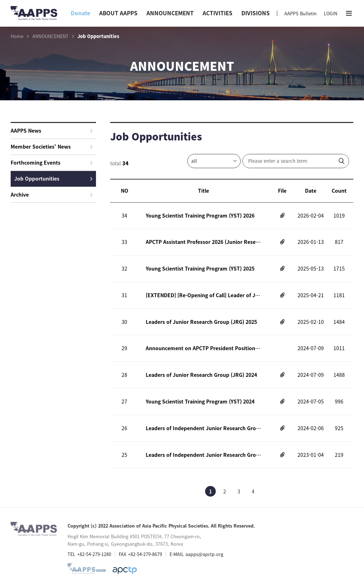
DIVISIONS (256, 13)
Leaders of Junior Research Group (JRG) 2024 (201, 375)
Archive (52, 194)
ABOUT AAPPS (118, 13)
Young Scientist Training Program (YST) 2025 (200, 268)
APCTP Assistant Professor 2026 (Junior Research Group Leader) (203, 242)
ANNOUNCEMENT (170, 13)
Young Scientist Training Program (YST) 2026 (200, 215)
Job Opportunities (53, 178)
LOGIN (331, 13)
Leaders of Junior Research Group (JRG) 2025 (201, 322)
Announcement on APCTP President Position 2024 (203, 348)
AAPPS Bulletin (301, 13)
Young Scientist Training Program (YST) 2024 (200, 401)
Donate (81, 13)
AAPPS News (52, 130)
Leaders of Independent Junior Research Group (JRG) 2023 (203, 455)
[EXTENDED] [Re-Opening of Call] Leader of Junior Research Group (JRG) (203, 295)
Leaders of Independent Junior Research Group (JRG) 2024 (203, 428)
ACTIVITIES (218, 13)
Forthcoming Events (52, 162)
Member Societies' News (52, 146)
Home (17, 36)
